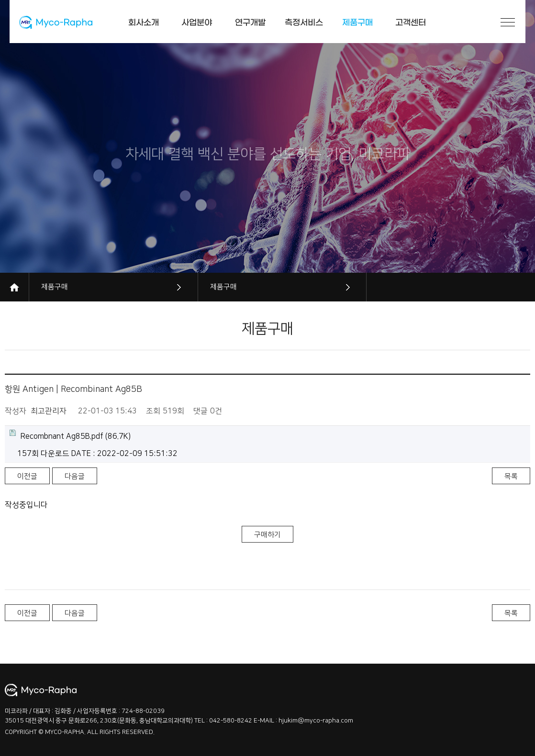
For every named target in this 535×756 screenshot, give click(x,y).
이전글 (27, 476)
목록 (511, 476)
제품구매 (55, 287)
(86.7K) (70, 435)
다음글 (75, 476)
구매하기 (267, 535)
